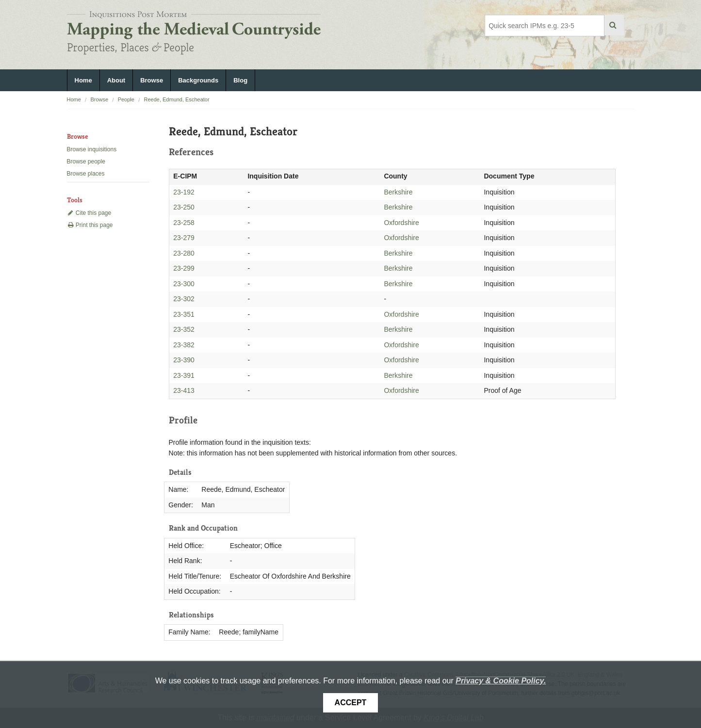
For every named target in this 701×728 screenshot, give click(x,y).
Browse (152, 80)
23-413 (184, 390)
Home (83, 80)
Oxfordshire (401, 223)
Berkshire (398, 192)
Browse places (86, 174)
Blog (240, 80)
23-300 (184, 284)
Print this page (90, 225)
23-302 (184, 299)
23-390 (184, 360)
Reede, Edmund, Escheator (176, 99)
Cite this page (89, 213)
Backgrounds (198, 80)
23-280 (184, 253)
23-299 (184, 268)
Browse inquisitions (92, 149)
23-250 (184, 207)
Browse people (86, 162)
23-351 (184, 314)
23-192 (184, 192)
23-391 (184, 375)
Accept (351, 703)
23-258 (184, 223)
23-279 (184, 238)
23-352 (184, 329)
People (126, 99)
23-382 (184, 345)
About (116, 80)
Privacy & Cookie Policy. (501, 681)
